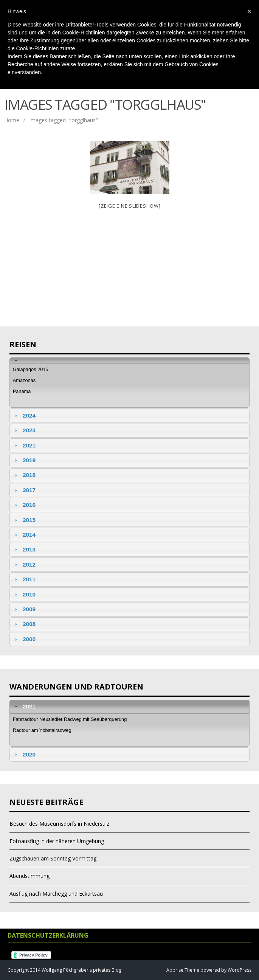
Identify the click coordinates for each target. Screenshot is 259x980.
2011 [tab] (24, 579)
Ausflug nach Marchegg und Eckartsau (56, 894)
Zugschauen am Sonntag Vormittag (53, 858)
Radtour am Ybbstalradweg (42, 730)
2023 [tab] (24, 430)
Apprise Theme (183, 970)
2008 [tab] (24, 624)
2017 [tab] (24, 490)
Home (12, 120)
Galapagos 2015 (31, 369)
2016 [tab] (24, 505)
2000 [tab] (24, 639)
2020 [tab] (24, 754)
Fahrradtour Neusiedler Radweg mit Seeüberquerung (70, 719)
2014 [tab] (24, 535)
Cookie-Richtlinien (38, 48)
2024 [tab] (24, 415)
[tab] (129, 361)
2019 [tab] (24, 460)
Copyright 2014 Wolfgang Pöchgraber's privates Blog (64, 970)
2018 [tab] (24, 475)
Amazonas (24, 380)
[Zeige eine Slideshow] (130, 206)
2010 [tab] (24, 594)
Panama (22, 391)
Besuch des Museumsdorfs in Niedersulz (59, 824)
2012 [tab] (24, 565)
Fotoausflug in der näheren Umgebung (57, 841)
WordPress (239, 970)
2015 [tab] (24, 520)
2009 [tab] (24, 609)
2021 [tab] (24, 445)
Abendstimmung (29, 876)
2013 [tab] (24, 549)
